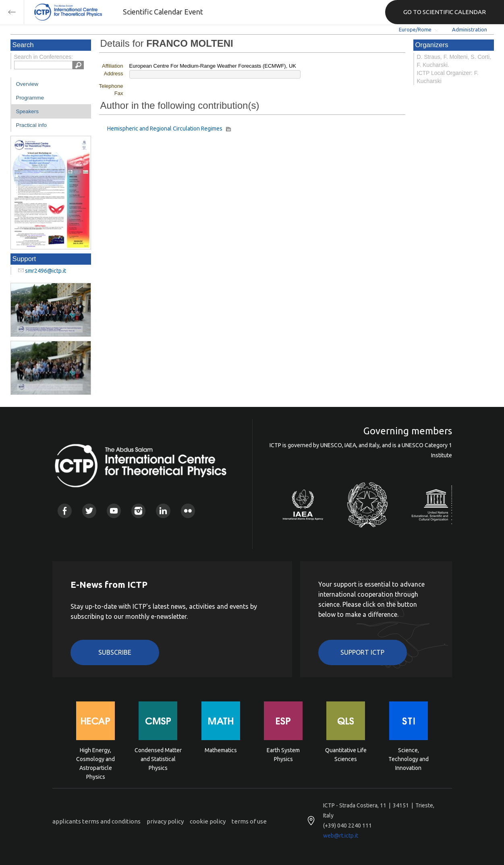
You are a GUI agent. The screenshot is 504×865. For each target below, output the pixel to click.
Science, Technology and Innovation (409, 758)
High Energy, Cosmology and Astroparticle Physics (95, 758)
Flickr (188, 511)
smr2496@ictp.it (46, 271)
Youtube (114, 511)
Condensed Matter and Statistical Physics (158, 758)
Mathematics (221, 750)
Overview (27, 84)
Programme (30, 98)
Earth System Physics (283, 755)
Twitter (89, 511)
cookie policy (208, 821)
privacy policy (165, 821)
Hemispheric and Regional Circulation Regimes (166, 129)
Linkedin (163, 511)
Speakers (27, 111)
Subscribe (115, 652)
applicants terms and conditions (96, 821)
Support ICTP (362, 652)
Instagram (138, 511)
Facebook (65, 511)
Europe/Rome (415, 29)
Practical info (31, 125)
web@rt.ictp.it (341, 836)
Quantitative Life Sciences (346, 755)
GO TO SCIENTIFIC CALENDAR (445, 12)
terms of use (249, 821)
